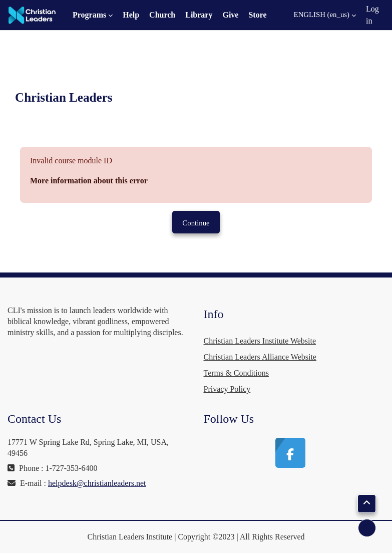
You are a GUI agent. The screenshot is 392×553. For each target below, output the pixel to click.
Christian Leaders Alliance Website (260, 357)
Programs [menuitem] (89, 15)
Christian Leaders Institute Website (260, 341)
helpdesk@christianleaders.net (97, 483)
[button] (319, 15)
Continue (196, 223)
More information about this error (89, 181)
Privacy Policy (227, 389)
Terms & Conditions (236, 373)
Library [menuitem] (199, 15)
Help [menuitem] (131, 15)
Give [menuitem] (230, 15)
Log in (372, 15)
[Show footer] (367, 528)
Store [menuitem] (257, 15)
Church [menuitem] (162, 15)
